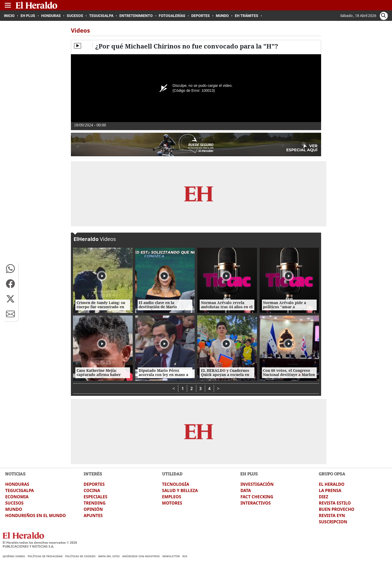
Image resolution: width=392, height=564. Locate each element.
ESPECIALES (96, 497)
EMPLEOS (172, 497)
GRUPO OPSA (332, 474)
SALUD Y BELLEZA (180, 490)
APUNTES (93, 516)
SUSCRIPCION (333, 522)
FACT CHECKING (257, 497)
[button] (10, 269)
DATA (246, 490)
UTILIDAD (172, 474)
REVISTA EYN (332, 516)
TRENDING (95, 503)
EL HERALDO (332, 484)
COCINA (92, 490)
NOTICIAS (15, 474)
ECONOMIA (17, 497)
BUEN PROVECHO (336, 509)
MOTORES (172, 503)
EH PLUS (249, 474)
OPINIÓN (93, 509)
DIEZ (323, 497)
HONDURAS (17, 484)
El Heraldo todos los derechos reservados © (40, 542)
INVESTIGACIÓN (257, 484)
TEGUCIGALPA (20, 490)
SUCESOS (14, 503)
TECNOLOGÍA (176, 484)
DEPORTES (94, 484)
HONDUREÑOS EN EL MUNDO (35, 516)
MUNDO (14, 509)
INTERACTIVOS (255, 503)
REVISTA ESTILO (335, 503)
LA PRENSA (330, 490)
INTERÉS (93, 474)
